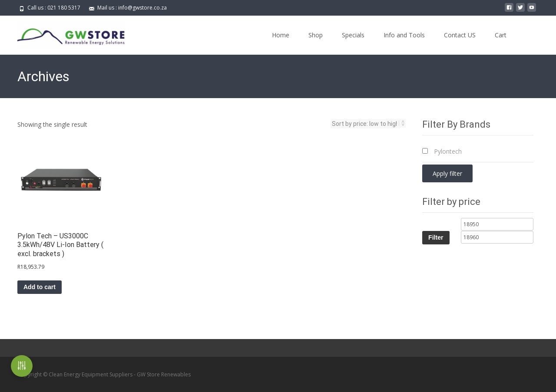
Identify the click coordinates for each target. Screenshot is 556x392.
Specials (353, 35)
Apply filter (447, 173)
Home (281, 35)
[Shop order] (366, 124)
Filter (436, 237)
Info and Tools (404, 35)
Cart (501, 35)
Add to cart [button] (40, 287)
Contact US (460, 35)
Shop (316, 35)
